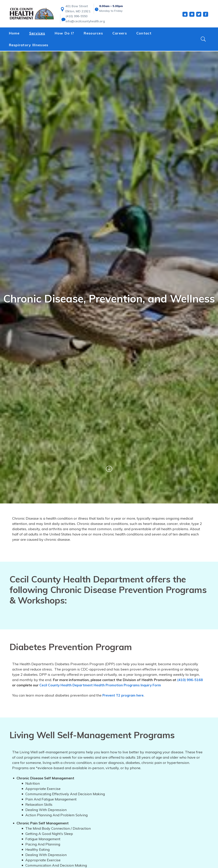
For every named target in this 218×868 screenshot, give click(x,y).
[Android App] (192, 15)
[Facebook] (206, 15)
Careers (120, 34)
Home (14, 34)
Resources (93, 34)
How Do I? (64, 34)
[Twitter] (199, 15)
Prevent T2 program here (124, 695)
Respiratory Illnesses (29, 45)
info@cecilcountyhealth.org (84, 22)
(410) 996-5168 (190, 680)
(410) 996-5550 (76, 17)
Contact (144, 34)
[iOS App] (185, 15)
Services (37, 34)
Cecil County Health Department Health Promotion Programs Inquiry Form (102, 685)
